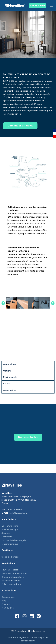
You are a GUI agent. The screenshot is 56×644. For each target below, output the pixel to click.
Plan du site (8, 608)
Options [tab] (7, 371)
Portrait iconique (10, 529)
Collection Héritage (11, 584)
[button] (52, 6)
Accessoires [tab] (10, 390)
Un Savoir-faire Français (14, 540)
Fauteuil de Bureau (11, 581)
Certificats (7, 537)
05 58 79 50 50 (14, 510)
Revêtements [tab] (10, 377)
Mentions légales (17, 637)
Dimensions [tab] (9, 364)
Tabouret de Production (14, 573)
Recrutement (8, 597)
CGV (31, 637)
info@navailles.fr (19, 513)
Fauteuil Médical (10, 570)
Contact (6, 604)
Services (6, 533)
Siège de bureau (10, 557)
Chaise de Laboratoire (13, 577)
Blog (4, 601)
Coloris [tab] (7, 384)
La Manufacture (10, 526)
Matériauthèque (10, 544)
